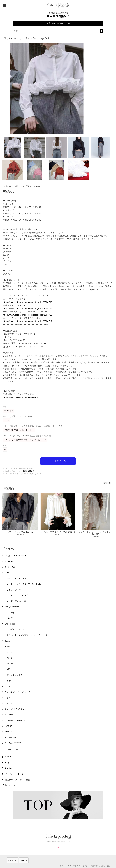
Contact (9, 768)
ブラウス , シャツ (14, 589)
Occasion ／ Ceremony (15, 720)
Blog (7, 762)
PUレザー (9, 714)
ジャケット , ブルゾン (16, 578)
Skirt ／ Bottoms (12, 606)
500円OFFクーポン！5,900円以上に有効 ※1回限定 (27, 436)
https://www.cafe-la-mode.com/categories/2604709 (28, 308)
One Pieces (10, 623)
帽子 (9, 669)
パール (7, 686)
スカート (11, 612)
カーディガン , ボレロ (16, 601)
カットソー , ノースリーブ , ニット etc (24, 584)
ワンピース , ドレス (15, 629)
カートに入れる (58, 460)
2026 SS (8, 725)
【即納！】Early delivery (15, 555)
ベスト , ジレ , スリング (17, 595)
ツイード (8, 703)
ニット (7, 697)
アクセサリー (13, 652)
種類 (5, 407)
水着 (9, 680)
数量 (5, 446)
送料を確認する (28, 471)
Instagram (10, 785)
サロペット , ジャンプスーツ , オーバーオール (27, 635)
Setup (7, 640)
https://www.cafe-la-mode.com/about (21, 397)
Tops (7, 572)
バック (10, 657)
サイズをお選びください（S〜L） (19, 416)
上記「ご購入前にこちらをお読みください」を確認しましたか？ (33, 426)
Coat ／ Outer (11, 566)
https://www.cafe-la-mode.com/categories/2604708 (28, 302)
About (8, 756)
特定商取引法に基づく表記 (18, 779)
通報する (107, 482)
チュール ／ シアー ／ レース (17, 691)
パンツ (10, 618)
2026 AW (9, 731)
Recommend (10, 737)
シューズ (11, 663)
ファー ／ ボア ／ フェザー (16, 708)
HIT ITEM (9, 561)
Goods (7, 646)
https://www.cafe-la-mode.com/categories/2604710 (28, 315)
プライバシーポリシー (15, 773)
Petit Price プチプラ (13, 743)
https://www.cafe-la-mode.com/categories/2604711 (28, 321)
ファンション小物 (15, 674)
